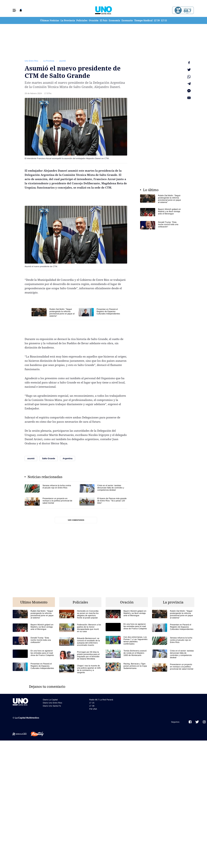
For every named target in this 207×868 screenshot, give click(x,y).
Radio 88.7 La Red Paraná (101, 700)
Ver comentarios (76, 520)
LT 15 (164, 20)
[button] (14, 10)
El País (104, 20)
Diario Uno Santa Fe (52, 706)
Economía (114, 20)
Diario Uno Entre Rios (52, 703)
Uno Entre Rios (31, 61)
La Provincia (68, 20)
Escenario (127, 20)
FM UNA (93, 709)
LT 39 (157, 20)
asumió (63, 61)
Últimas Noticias (50, 20)
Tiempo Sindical (143, 20)
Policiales (82, 20)
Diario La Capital (50, 700)
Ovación (94, 20)
